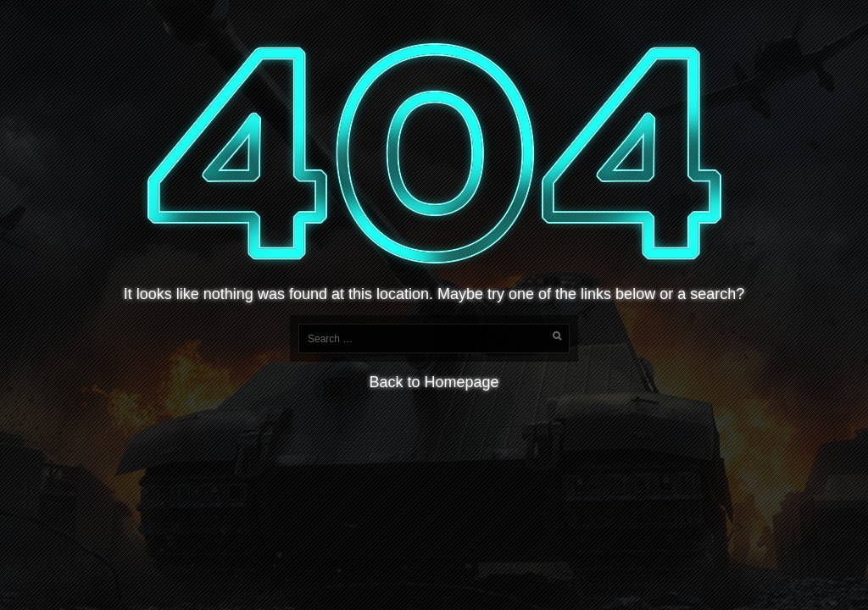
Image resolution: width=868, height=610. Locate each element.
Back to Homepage (434, 382)
